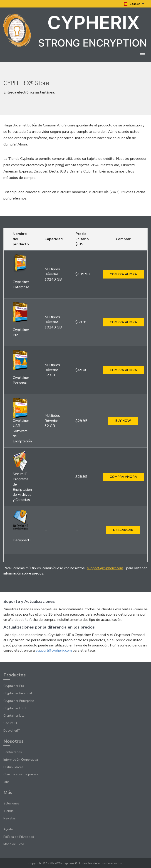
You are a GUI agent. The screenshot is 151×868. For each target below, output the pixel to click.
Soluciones (11, 803)
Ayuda (8, 829)
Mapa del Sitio (14, 844)
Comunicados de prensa (21, 774)
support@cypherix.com (105, 568)
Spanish (134, 4)
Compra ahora (123, 274)
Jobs (6, 782)
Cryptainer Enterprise (19, 701)
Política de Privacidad (19, 837)
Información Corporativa (21, 760)
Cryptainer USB (15, 708)
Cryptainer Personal (18, 693)
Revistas (10, 818)
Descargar (123, 530)
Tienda (9, 811)
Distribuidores (13, 767)
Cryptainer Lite (14, 716)
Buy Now (123, 421)
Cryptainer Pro (14, 686)
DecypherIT (12, 731)
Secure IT (10, 723)
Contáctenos (13, 752)
